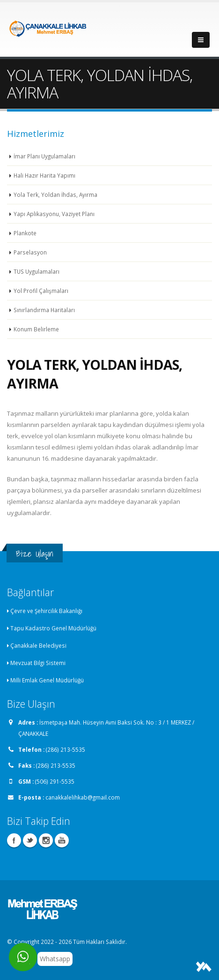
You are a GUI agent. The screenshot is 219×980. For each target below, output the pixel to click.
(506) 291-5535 (55, 781)
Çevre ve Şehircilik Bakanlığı (46, 611)
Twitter (30, 840)
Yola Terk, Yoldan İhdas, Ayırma (55, 195)
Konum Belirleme (36, 329)
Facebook (14, 840)
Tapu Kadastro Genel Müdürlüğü (53, 628)
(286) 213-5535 (66, 749)
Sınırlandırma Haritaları (44, 310)
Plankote (25, 233)
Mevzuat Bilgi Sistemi (38, 663)
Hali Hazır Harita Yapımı (44, 175)
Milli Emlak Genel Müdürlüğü (47, 680)
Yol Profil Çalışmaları (41, 291)
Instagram (46, 840)
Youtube (62, 840)
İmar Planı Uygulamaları (44, 156)
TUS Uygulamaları (36, 271)
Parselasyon (30, 252)
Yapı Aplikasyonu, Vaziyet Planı (54, 214)
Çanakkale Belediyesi (38, 645)
